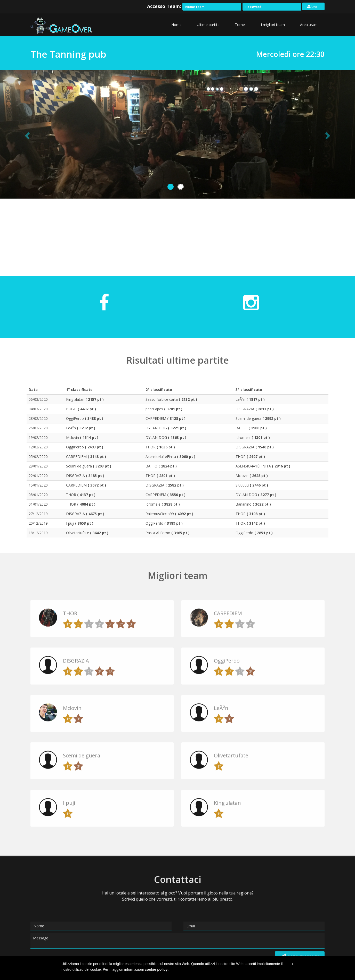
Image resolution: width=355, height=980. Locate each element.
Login (313, 6)
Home (176, 25)
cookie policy (156, 969)
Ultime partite (208, 25)
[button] (27, 134)
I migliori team (273, 25)
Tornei (240, 25)
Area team (309, 25)
